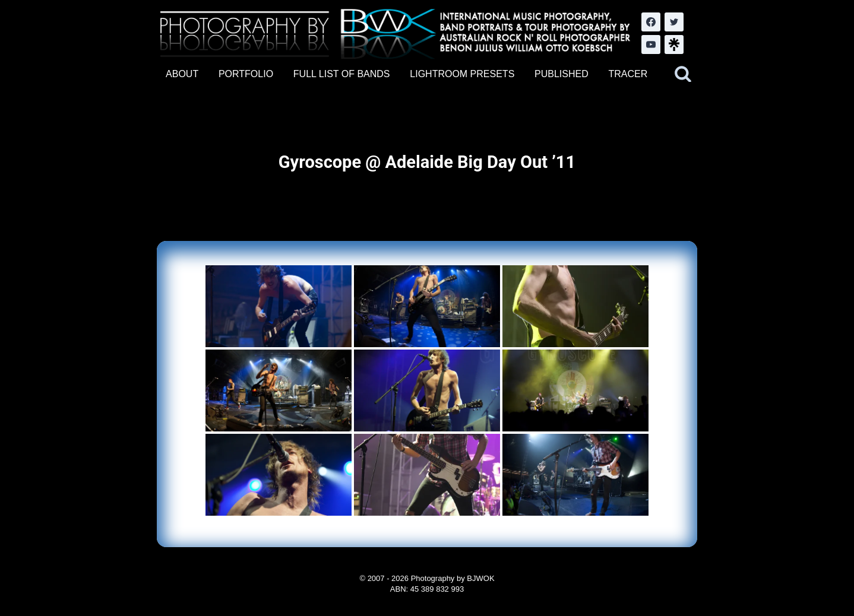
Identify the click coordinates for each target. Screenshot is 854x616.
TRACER (628, 74)
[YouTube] (651, 45)
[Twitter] (674, 22)
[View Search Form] (683, 74)
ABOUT (182, 74)
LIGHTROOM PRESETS (462, 74)
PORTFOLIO (246, 74)
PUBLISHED (562, 74)
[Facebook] (651, 22)
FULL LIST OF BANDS (342, 74)
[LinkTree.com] (674, 45)
